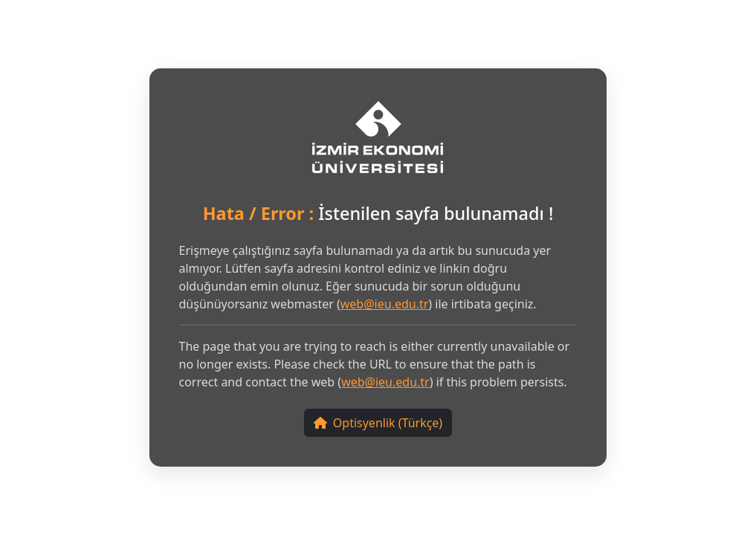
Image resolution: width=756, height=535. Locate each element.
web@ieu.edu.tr (385, 304)
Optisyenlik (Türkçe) (378, 423)
